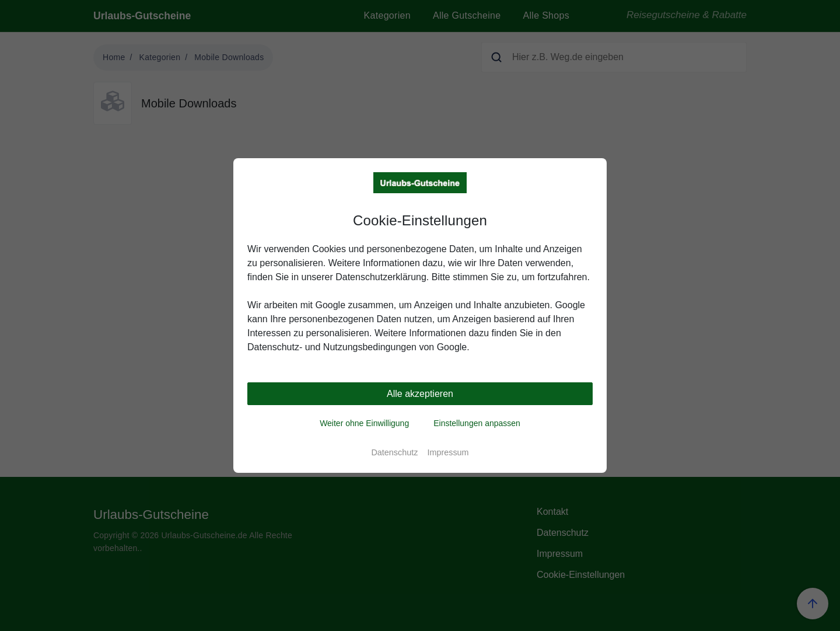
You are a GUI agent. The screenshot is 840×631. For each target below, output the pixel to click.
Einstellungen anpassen (477, 423)
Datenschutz (394, 452)
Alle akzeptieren (420, 394)
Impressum (448, 452)
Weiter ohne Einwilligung (364, 423)
